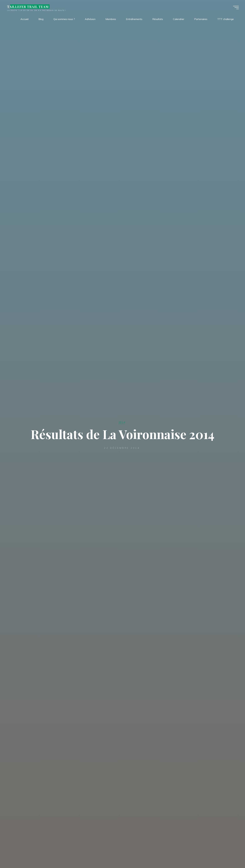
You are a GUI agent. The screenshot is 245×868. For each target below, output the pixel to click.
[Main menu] (236, 7)
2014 (122, 422)
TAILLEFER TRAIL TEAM (28, 7)
